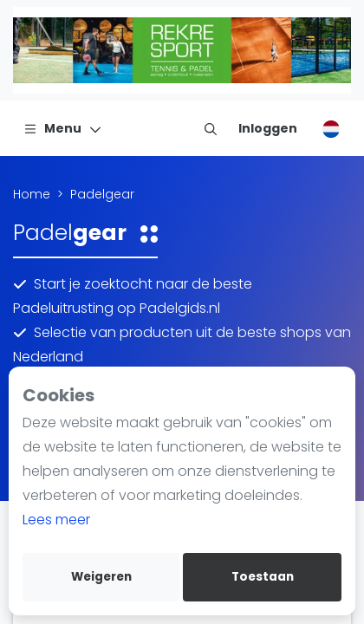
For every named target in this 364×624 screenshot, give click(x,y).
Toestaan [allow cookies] (263, 577)
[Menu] (63, 128)
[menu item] (211, 128)
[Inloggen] (268, 128)
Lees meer (56, 520)
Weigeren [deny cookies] (101, 577)
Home (32, 194)
